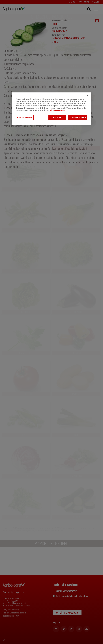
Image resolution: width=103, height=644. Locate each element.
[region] (51, 109)
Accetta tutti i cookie (78, 117)
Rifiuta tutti (57, 117)
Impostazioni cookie (25, 117)
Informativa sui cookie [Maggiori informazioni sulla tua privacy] (57, 110)
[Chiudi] (88, 96)
